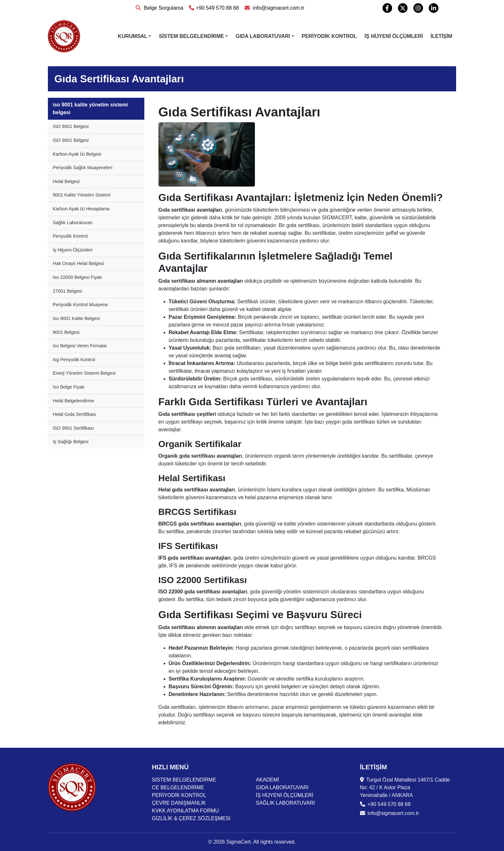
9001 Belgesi (66, 332)
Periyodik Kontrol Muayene (80, 305)
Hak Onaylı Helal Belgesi (78, 263)
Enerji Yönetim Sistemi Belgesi (84, 373)
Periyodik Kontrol (70, 236)
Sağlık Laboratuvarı (73, 223)
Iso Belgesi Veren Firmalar (80, 346)
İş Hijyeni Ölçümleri (72, 250)
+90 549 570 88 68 (214, 8)
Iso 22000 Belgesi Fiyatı (77, 277)
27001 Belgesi (67, 291)
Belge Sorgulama (159, 8)
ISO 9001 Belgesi (71, 126)
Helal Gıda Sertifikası (74, 414)
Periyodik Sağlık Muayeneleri (83, 168)
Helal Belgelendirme (73, 401)
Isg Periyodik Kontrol (74, 360)
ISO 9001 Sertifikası (73, 428)
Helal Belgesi (66, 181)
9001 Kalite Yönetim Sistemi (82, 195)
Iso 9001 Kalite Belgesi (76, 318)
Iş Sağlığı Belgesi (71, 442)
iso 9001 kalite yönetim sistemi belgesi (90, 109)
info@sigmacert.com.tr (274, 8)
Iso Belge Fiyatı (69, 387)
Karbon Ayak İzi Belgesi (77, 154)
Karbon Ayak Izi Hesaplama (81, 209)
